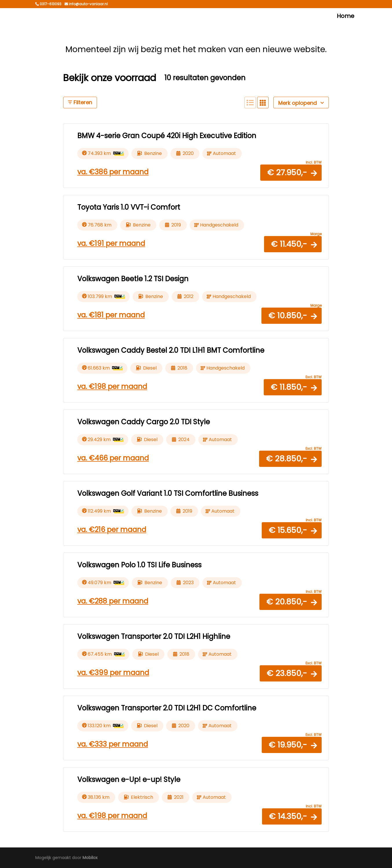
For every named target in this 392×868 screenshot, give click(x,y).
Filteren (80, 102)
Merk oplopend (301, 103)
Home (346, 16)
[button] (291, 172)
